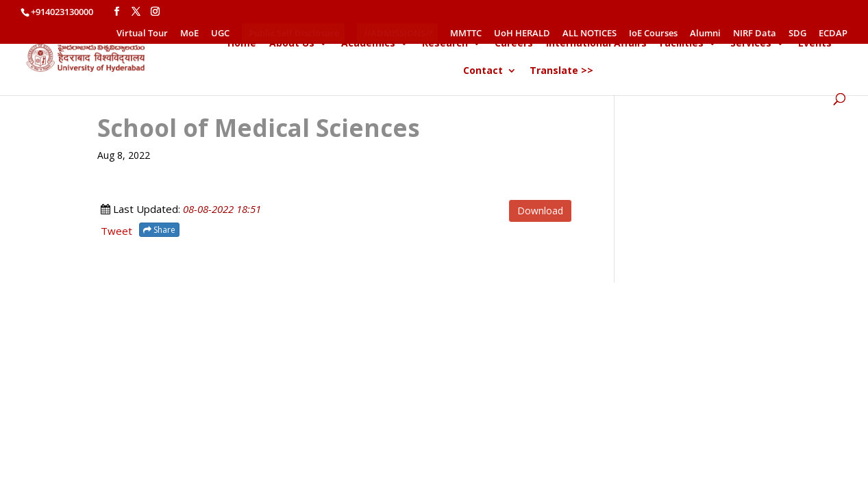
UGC (220, 34)
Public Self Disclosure (294, 33)
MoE (189, 34)
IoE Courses (653, 34)
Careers (514, 44)
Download (540, 211)
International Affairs (596, 44)
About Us (292, 44)
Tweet (116, 231)
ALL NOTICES (590, 34)
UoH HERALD (522, 34)
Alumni (705, 34)
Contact (483, 71)
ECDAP (833, 34)
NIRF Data (755, 34)
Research (445, 44)
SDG (797, 34)
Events (815, 44)
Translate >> (561, 71)
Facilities (682, 44)
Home (242, 44)
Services (751, 44)
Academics (368, 44)
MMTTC (466, 34)
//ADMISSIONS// (398, 33)
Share (159, 230)
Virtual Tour (142, 34)
